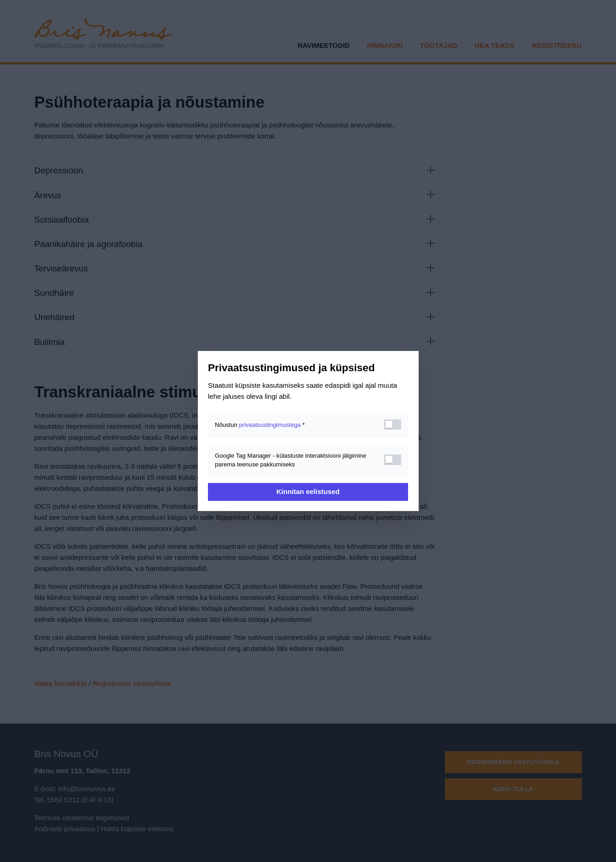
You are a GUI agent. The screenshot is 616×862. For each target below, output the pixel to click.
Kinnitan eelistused (308, 491)
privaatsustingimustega (270, 425)
